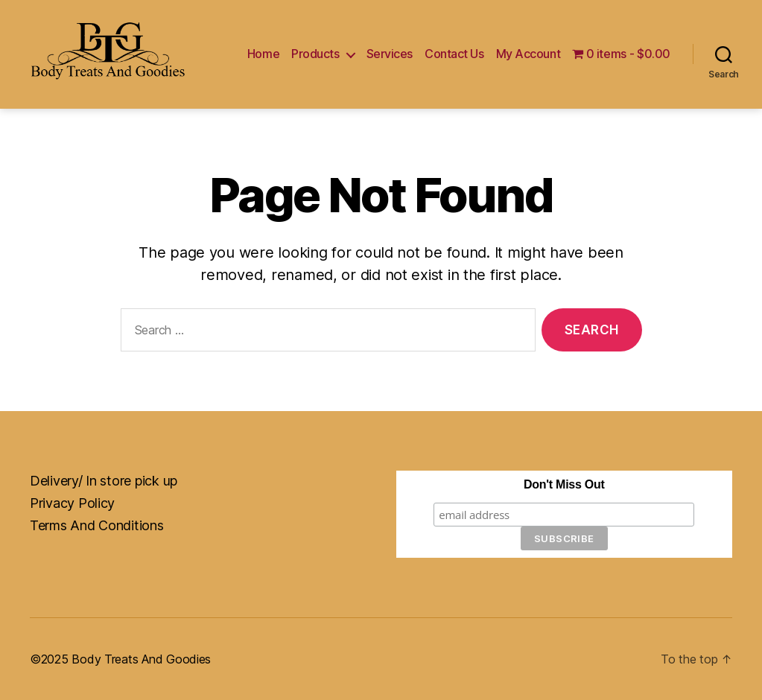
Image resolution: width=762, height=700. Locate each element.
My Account (528, 54)
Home (263, 54)
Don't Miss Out (564, 484)
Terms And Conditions (97, 525)
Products (315, 54)
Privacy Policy (72, 503)
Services (390, 54)
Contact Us (454, 54)
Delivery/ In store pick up (104, 481)
